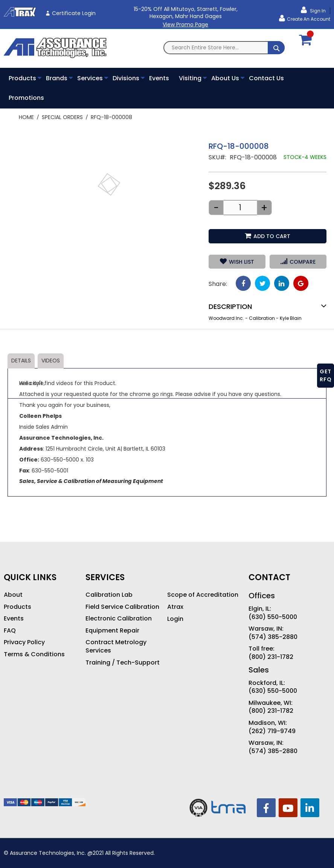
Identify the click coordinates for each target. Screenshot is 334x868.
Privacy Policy (24, 642)
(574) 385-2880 (273, 637)
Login (175, 619)
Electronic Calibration (119, 619)
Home (26, 117)
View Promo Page (185, 24)
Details (21, 361)
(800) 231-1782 (271, 657)
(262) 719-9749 (272, 731)
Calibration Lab (109, 595)
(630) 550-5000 (273, 617)
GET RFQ (326, 375)
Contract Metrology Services (116, 646)
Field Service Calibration (122, 607)
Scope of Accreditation (203, 595)
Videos (51, 361)
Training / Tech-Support (123, 663)
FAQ (10, 631)
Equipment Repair (112, 631)
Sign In (317, 11)
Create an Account (309, 19)
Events (14, 619)
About (13, 595)
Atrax (175, 607)
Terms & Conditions (34, 654)
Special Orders (62, 117)
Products (18, 607)
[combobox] (224, 48)
